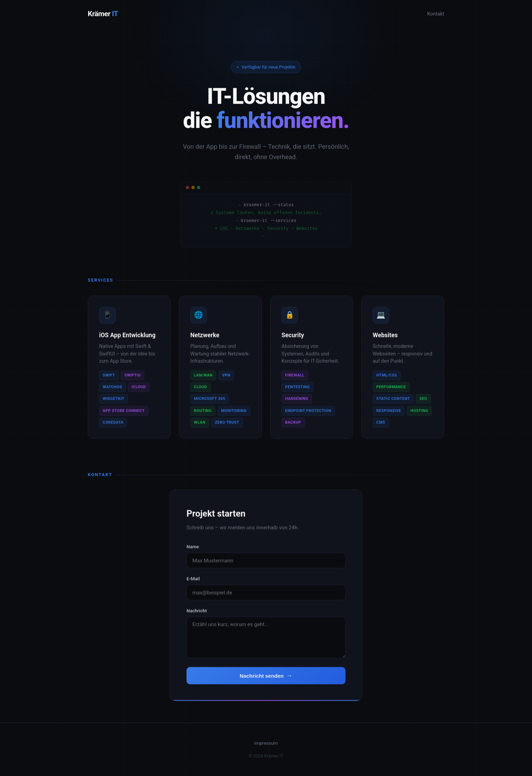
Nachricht (197, 614)
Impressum (266, 743)
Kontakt (436, 14)
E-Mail (193, 581)
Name (193, 549)
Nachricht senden (261, 679)
